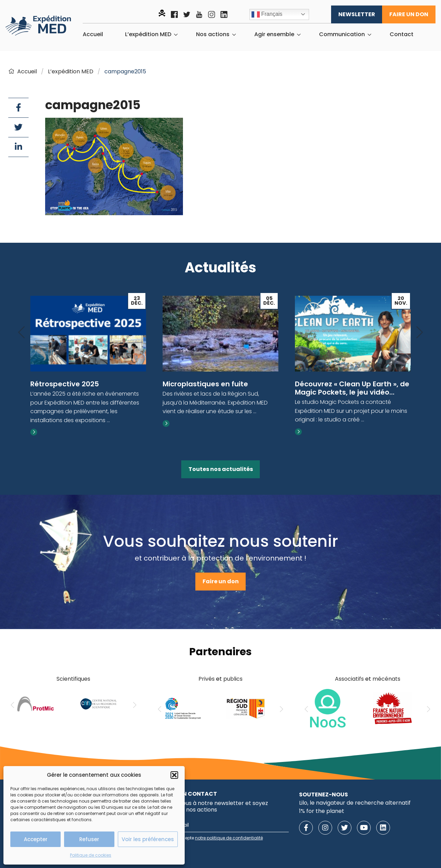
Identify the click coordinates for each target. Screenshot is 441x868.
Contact (402, 34)
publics (233, 679)
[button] (174, 775)
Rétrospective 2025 (65, 384)
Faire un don (409, 14)
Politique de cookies (91, 855)
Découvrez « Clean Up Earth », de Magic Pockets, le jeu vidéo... (352, 388)
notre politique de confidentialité (229, 838)
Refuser (89, 839)
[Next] (420, 333)
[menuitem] (93, 34)
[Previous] (21, 333)
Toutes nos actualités (221, 469)
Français (267, 14)
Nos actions (213, 34)
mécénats (386, 679)
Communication (342, 34)
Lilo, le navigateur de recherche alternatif (355, 803)
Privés (207, 679)
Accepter (36, 839)
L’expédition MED (148, 34)
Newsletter (357, 14)
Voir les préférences (148, 839)
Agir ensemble (274, 34)
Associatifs (349, 679)
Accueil (93, 34)
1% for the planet (322, 811)
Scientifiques (73, 679)
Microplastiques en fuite (205, 384)
